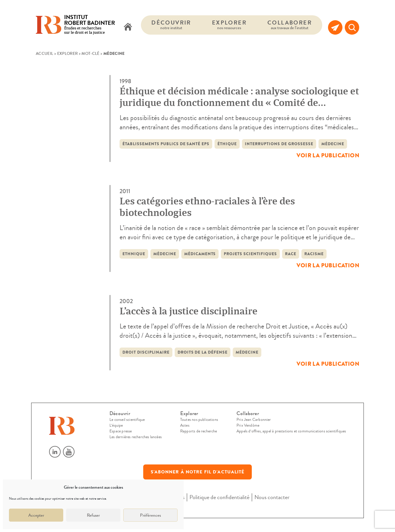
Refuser (93, 515)
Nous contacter (272, 497)
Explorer (229, 25)
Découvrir (171, 25)
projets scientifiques (250, 254)
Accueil (44, 54)
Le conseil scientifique (127, 420)
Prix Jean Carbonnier (254, 420)
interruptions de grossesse (279, 144)
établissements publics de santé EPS (166, 144)
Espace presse (121, 431)
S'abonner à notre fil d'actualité (198, 472)
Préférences (150, 515)
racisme (314, 254)
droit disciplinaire (146, 352)
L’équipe (116, 425)
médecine (333, 144)
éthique (227, 144)
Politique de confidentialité (219, 497)
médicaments (200, 254)
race (291, 254)
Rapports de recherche (199, 431)
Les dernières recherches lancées (136, 437)
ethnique (134, 254)
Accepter (36, 515)
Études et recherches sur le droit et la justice (90, 25)
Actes (185, 425)
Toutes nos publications (199, 420)
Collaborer (290, 25)
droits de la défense (203, 352)
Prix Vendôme (248, 425)
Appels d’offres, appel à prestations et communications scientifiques (291, 431)
